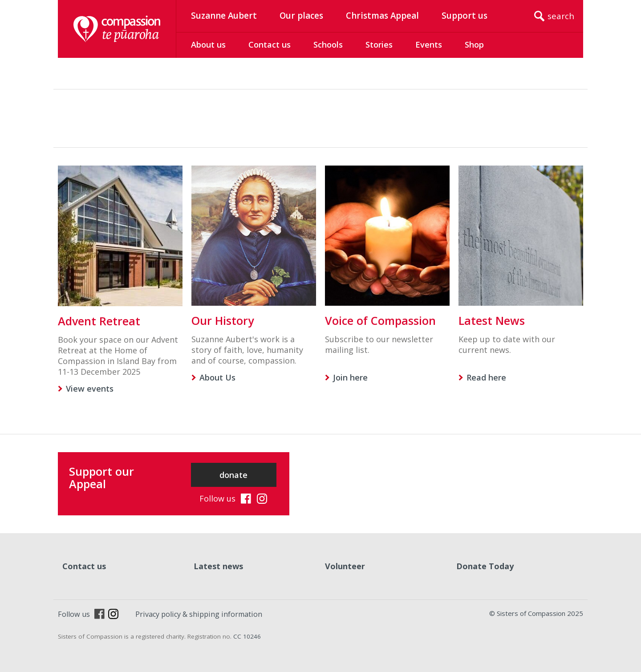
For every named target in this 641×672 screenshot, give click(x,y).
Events (429, 45)
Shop (474, 45)
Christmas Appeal (382, 16)
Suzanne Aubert (224, 16)
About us (208, 45)
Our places (301, 16)
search (561, 16)
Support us (465, 16)
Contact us (270, 45)
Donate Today (485, 566)
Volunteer (345, 566)
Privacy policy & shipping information (199, 614)
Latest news (218, 566)
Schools (328, 45)
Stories (379, 45)
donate (233, 475)
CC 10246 (247, 636)
